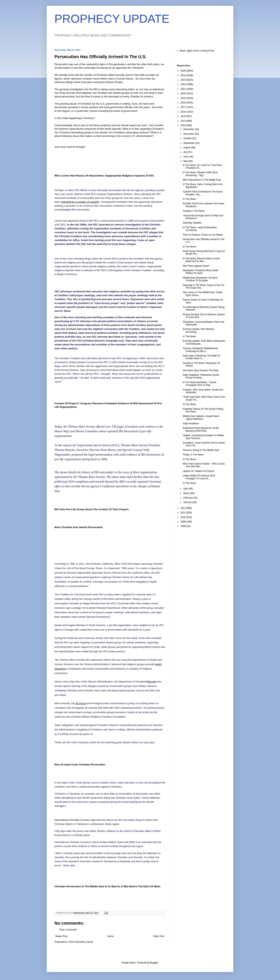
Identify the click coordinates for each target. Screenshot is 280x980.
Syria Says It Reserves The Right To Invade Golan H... (201, 357)
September (189, 143)
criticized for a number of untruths (80, 202)
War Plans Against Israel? (196, 266)
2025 (184, 71)
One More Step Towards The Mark (201, 370)
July (186, 152)
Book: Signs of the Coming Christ (197, 51)
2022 (184, 84)
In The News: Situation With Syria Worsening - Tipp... (200, 174)
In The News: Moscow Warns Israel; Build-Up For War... (201, 260)
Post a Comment (68, 930)
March (187, 493)
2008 (184, 526)
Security (152, 682)
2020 (184, 93)
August (187, 148)
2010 (184, 517)
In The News (189, 404)
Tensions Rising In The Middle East (201, 450)
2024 (184, 75)
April (186, 489)
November (189, 134)
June (186, 157)
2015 (184, 116)
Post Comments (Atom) (81, 942)
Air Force (81, 703)
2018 (184, 103)
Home (110, 936)
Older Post (159, 936)
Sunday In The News (194, 211)
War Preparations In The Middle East (202, 180)
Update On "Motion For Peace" (199, 471)
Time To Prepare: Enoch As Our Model (203, 235)
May (186, 161)
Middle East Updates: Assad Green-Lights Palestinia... (201, 418)
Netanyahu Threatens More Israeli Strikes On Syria (200, 272)
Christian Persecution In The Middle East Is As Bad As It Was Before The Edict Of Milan (107, 886)
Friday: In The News (193, 455)
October (188, 138)
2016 (184, 112)
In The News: (190, 199)
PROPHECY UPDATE (112, 19)
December (189, 129)
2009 (184, 522)
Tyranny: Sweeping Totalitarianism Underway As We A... (200, 350)
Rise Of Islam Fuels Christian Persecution (80, 765)
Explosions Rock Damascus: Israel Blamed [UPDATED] (201, 429)
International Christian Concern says (75, 820)
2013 (184, 125)
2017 (184, 107)
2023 (184, 80)
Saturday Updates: (192, 223)
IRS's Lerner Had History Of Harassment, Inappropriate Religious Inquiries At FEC (104, 176)
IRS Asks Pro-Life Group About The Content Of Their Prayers (92, 509)
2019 (184, 98)
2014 (184, 121)
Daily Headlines (191, 424)
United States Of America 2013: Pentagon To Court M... (199, 477)
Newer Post (61, 936)
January (188, 502)
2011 (184, 513)
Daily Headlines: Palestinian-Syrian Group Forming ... (201, 376)
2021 (184, 89)
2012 (184, 508)
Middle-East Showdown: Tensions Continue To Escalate (200, 279)
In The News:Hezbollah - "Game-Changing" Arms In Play (200, 384)
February (188, 498)
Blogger (154, 963)
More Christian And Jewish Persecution (79, 527)
